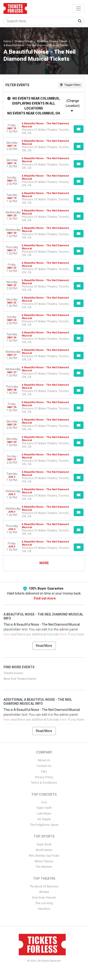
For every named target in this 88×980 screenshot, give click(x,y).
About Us (44, 760)
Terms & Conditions (44, 783)
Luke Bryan (44, 814)
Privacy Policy (44, 777)
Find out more (45, 598)
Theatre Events (13, 673)
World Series (44, 850)
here (7, 634)
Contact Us (44, 766)
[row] (44, 129)
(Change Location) (73, 106)
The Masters (44, 867)
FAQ (44, 772)
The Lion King (44, 903)
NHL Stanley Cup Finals (44, 856)
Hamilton (44, 909)
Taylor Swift (44, 808)
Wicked (44, 892)
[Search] (40, 21)
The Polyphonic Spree (44, 825)
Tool (44, 802)
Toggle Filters (70, 85)
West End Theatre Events (20, 679)
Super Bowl (44, 844)
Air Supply (44, 819)
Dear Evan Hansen (44, 898)
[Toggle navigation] (78, 8)
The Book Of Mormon (44, 887)
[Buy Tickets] (79, 129)
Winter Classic (44, 861)
